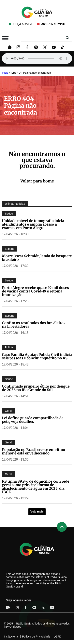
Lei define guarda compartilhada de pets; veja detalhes (33, 420)
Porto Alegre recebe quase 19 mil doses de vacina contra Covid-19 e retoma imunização (35, 291)
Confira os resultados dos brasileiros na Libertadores (34, 325)
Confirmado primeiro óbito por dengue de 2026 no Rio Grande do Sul (36, 388)
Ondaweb (15, 627)
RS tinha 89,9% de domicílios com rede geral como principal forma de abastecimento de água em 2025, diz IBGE (36, 487)
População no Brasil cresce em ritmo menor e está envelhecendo (34, 451)
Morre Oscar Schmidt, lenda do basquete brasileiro (37, 258)
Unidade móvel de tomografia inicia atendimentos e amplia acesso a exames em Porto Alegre (33, 224)
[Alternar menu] (5, 38)
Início (5, 73)
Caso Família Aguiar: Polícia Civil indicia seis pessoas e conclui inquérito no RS (37, 356)
